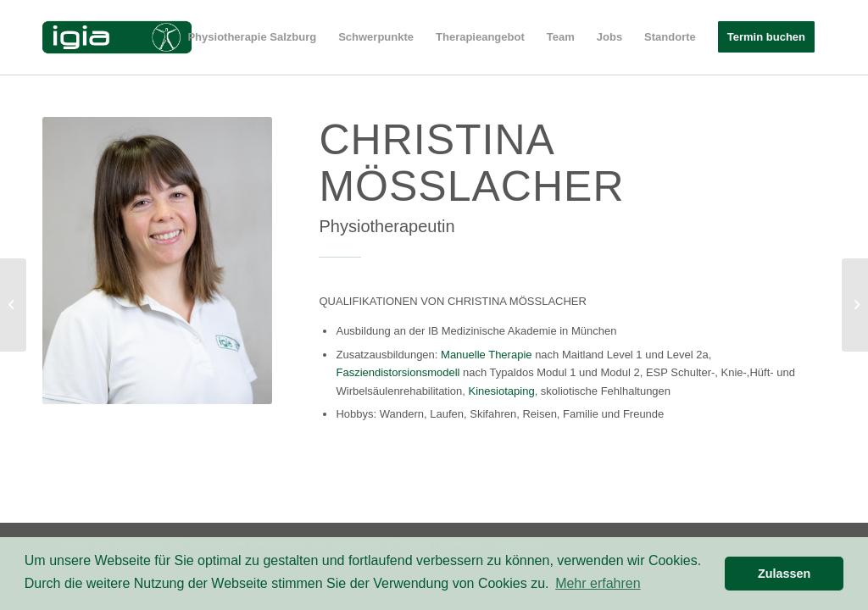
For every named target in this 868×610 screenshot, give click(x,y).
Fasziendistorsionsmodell (398, 372)
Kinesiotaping (502, 391)
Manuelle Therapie (486, 355)
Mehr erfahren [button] (598, 583)
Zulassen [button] (784, 574)
